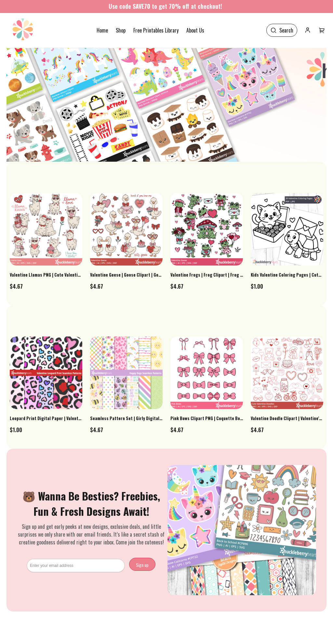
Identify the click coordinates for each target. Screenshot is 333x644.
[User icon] (308, 30)
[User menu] (322, 30)
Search (286, 30)
